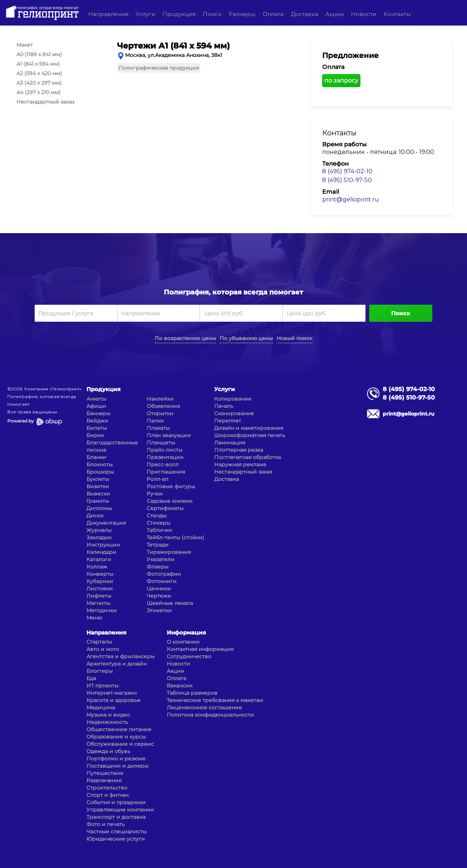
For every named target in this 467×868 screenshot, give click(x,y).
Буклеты (98, 479)
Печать (224, 406)
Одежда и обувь (108, 751)
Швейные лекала (170, 603)
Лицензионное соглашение (204, 707)
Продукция (179, 14)
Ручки (155, 494)
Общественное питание (119, 729)
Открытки (160, 413)
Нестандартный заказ (45, 102)
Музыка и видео (108, 715)
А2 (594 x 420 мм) (39, 73)
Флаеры (158, 567)
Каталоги (99, 559)
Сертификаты (165, 508)
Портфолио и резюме (116, 759)
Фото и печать (106, 824)
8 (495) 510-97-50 (347, 180)
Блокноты (100, 464)
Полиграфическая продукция (159, 68)
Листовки (100, 589)
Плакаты (158, 428)
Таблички (159, 530)
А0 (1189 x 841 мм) (39, 54)
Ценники (159, 589)
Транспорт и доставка (116, 817)
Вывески (98, 494)
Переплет (228, 421)
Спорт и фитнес (108, 795)
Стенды (157, 516)
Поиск (212, 14)
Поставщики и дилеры (117, 766)
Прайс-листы (165, 450)
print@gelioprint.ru (351, 199)
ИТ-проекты (103, 686)
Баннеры (99, 413)
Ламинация (230, 443)
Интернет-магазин (111, 693)
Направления (108, 14)
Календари (101, 552)
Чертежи (159, 596)
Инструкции (103, 545)
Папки (155, 421)
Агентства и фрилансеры (121, 656)
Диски (95, 516)
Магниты (98, 603)
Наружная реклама (240, 464)
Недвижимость (107, 722)
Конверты (100, 574)
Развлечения (104, 780)
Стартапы (99, 642)
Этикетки (159, 610)
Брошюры (100, 472)
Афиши (96, 406)
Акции (335, 14)
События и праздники (116, 802)
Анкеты (96, 399)
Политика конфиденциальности (210, 715)
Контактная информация (200, 649)
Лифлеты (99, 596)
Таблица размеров (192, 693)
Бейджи (97, 421)
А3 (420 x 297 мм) (39, 83)
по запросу (341, 80)
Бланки (96, 457)
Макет (25, 45)
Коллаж (97, 567)
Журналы (99, 530)
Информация (186, 632)
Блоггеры (100, 671)
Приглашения (166, 472)
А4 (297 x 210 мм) (38, 92)
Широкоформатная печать (250, 435)
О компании (183, 642)
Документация (106, 523)
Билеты (97, 428)
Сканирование (234, 413)
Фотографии (164, 574)
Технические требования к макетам (215, 700)
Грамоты (98, 501)
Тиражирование (169, 552)
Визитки (98, 486)
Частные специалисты (117, 832)
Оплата (273, 14)
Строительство (107, 788)
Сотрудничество (189, 656)
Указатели (161, 559)
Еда (91, 678)
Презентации (165, 457)
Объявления (163, 406)
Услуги (145, 14)
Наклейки (160, 399)
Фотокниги (162, 581)
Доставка (304, 14)
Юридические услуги (116, 839)
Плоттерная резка (239, 450)
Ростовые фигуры (171, 486)
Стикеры (159, 523)
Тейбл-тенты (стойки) (175, 537)
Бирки (95, 435)
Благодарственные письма (112, 446)
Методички (102, 610)
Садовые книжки (170, 501)
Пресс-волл (163, 464)
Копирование (233, 399)
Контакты (397, 14)
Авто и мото (103, 649)
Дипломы (99, 508)
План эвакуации (169, 435)
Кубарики (100, 581)
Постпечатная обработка (248, 457)
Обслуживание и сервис (120, 744)
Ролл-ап (157, 479)
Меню (94, 618)
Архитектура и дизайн (117, 664)
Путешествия (105, 773)
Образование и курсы (116, 737)
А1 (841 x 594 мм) (38, 64)
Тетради (158, 545)
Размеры (242, 14)
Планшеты (161, 443)
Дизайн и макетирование (249, 428)
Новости (364, 14)
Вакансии (180, 686)
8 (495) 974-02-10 (347, 171)
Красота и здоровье (113, 700)
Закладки (99, 537)
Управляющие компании (120, 810)
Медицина (101, 707)
